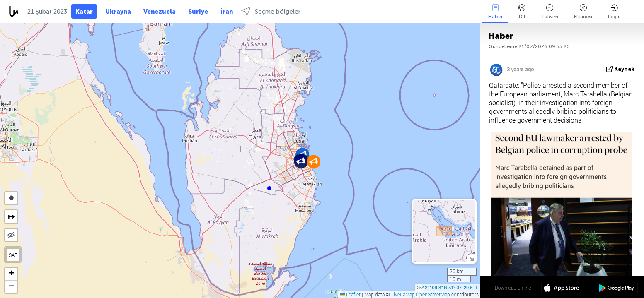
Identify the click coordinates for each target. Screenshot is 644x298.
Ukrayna (118, 12)
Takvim (550, 12)
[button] (269, 188)
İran (226, 12)
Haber (495, 12)
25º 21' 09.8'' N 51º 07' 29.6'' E (448, 288)
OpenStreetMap (433, 294)
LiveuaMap (403, 294)
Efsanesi (583, 12)
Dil (522, 12)
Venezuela (160, 12)
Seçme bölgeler (271, 11)
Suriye (198, 12)
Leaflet (350, 294)
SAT (13, 255)
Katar (84, 12)
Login (614, 12)
